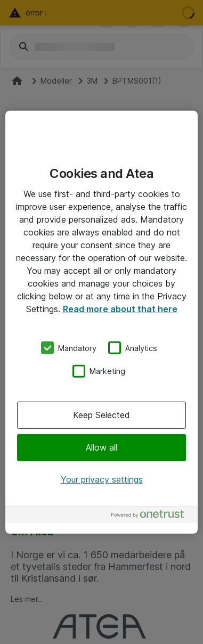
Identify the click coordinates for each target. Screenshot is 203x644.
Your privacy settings (102, 479)
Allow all (101, 447)
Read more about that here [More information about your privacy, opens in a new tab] (120, 308)
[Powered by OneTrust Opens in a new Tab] (152, 516)
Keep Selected (101, 415)
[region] (101, 322)
